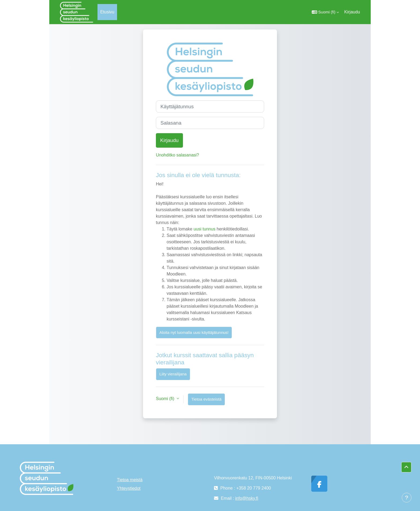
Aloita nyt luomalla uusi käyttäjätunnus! (194, 332)
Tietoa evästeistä (206, 399)
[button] (325, 12)
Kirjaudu (352, 12)
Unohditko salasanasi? (177, 155)
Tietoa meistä (130, 480)
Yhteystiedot (129, 488)
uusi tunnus (204, 229)
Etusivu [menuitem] (107, 12)
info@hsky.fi (247, 498)
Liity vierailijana (173, 374)
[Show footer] (407, 498)
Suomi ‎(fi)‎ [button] (166, 399)
